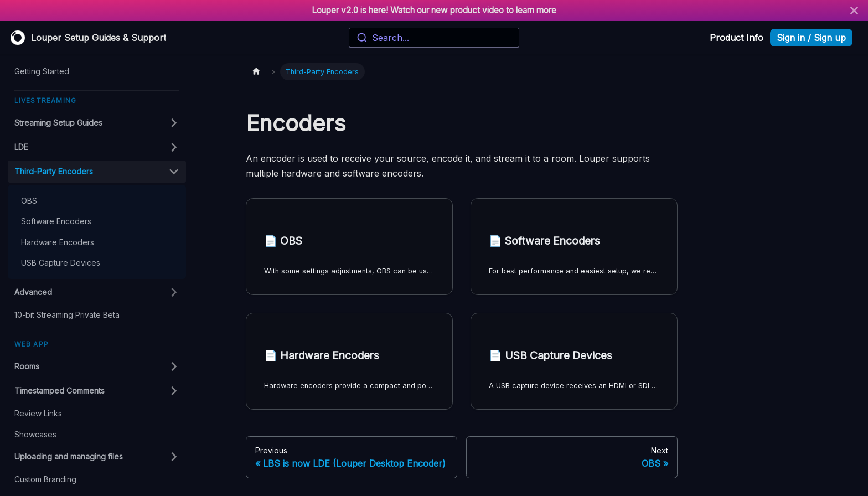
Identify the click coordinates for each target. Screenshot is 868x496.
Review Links (38, 413)
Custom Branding (45, 479)
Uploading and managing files (69, 456)
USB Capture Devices (61, 263)
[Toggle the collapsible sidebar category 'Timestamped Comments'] (174, 391)
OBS (29, 201)
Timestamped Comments (60, 391)
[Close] (854, 11)
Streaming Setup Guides (58, 123)
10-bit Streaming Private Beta (67, 315)
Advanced (33, 292)
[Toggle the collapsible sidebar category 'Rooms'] (174, 366)
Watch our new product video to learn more (473, 10)
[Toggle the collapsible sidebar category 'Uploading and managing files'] (174, 457)
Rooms (27, 366)
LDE (21, 147)
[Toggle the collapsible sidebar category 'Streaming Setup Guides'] (174, 123)
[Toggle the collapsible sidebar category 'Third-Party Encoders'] (174, 172)
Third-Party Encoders (54, 171)
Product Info (737, 38)
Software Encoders (56, 221)
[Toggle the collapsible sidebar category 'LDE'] (174, 147)
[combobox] (434, 38)
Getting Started (42, 71)
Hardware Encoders (58, 242)
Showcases (35, 434)
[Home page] (256, 72)
